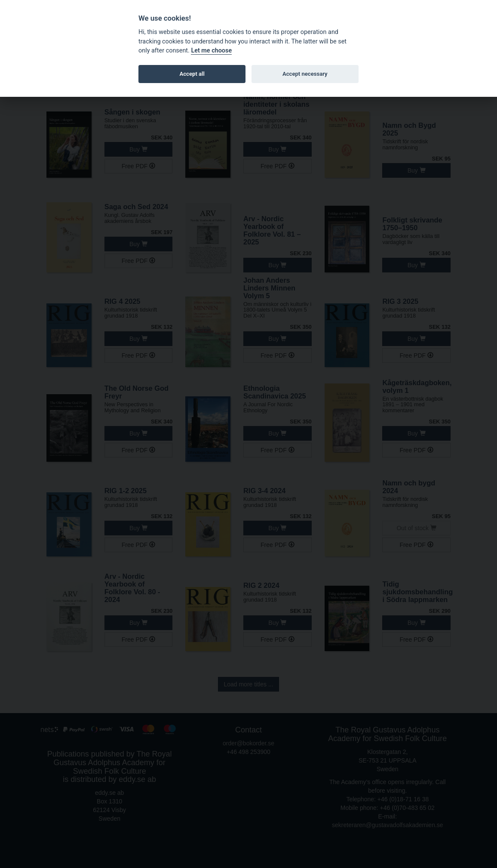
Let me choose (211, 51)
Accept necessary (305, 74)
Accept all (192, 74)
